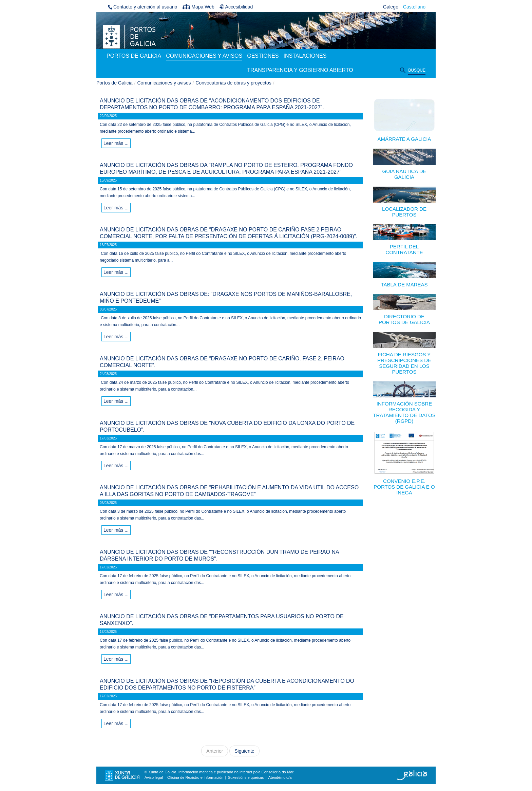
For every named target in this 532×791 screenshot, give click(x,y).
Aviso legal (154, 777)
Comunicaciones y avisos (164, 83)
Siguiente (244, 751)
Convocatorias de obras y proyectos (233, 83)
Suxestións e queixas (246, 777)
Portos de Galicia (115, 83)
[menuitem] (134, 56)
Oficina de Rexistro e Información (195, 777)
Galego (391, 7)
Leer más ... (116, 143)
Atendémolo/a (280, 777)
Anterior (215, 751)
